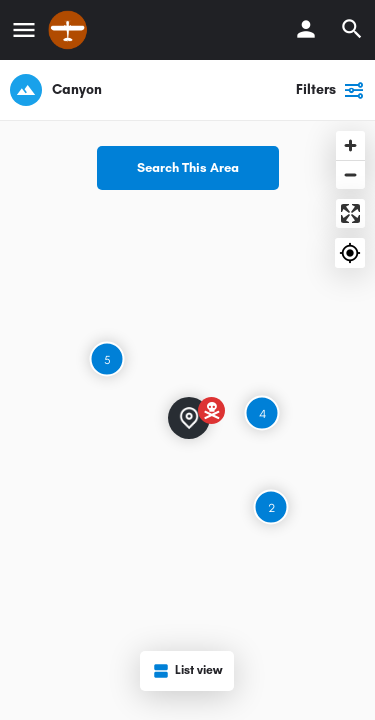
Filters (330, 90)
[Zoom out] (350, 174)
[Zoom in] (350, 145)
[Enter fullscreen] (350, 213)
